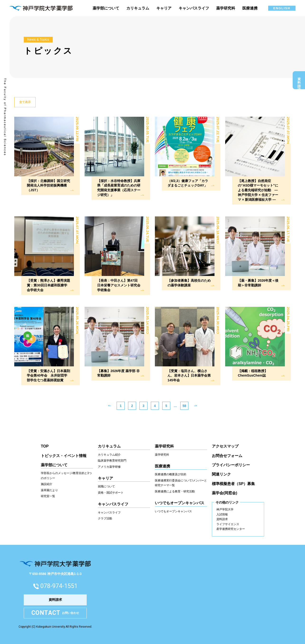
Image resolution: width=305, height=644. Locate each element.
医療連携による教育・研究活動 (175, 491)
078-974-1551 (59, 586)
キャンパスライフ (109, 513)
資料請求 (299, 81)
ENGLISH (282, 8)
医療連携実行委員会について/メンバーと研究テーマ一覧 (181, 483)
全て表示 (25, 102)
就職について (106, 486)
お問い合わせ (55, 613)
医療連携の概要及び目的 (171, 474)
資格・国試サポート (111, 493)
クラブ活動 (105, 518)
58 (184, 406)
